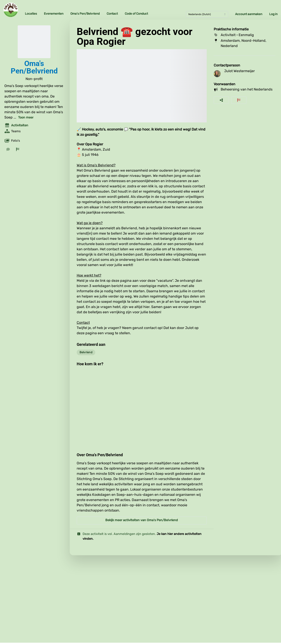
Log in (273, 14)
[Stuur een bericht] (8, 149)
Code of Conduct (136, 14)
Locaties (31, 14)
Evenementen (54, 14)
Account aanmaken (249, 14)
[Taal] (207, 14)
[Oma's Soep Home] (11, 10)
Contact (112, 14)
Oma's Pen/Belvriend (85, 14)
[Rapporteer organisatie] (18, 149)
